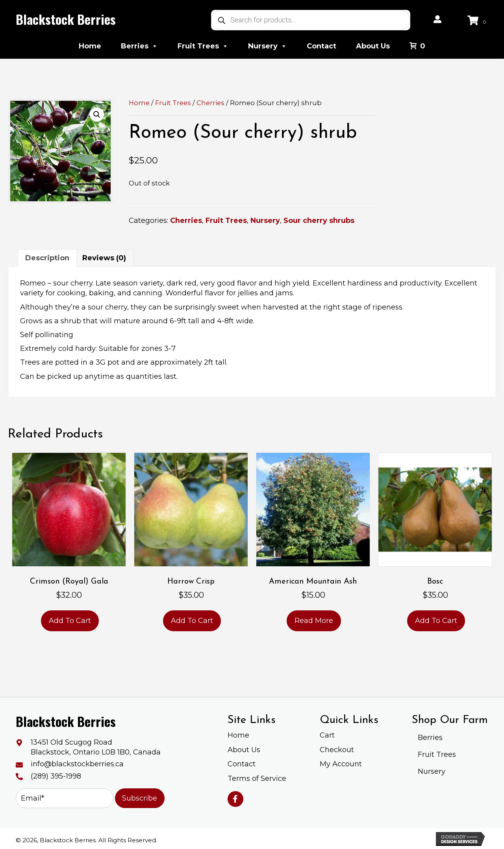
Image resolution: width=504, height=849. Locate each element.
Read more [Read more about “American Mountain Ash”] (314, 621)
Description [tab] (47, 258)
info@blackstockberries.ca (77, 764)
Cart (327, 735)
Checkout (337, 750)
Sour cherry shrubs (319, 221)
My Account (341, 764)
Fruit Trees (203, 46)
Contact (321, 46)
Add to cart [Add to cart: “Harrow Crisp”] (192, 621)
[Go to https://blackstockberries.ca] (65, 19)
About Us (373, 46)
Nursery (268, 46)
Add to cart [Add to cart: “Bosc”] (436, 621)
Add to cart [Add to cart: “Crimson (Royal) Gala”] (70, 621)
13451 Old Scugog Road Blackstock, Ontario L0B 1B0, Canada (96, 747)
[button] (97, 115)
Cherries (210, 103)
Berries (139, 46)
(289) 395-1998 (56, 776)
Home (90, 46)
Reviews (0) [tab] (104, 258)
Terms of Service (257, 779)
